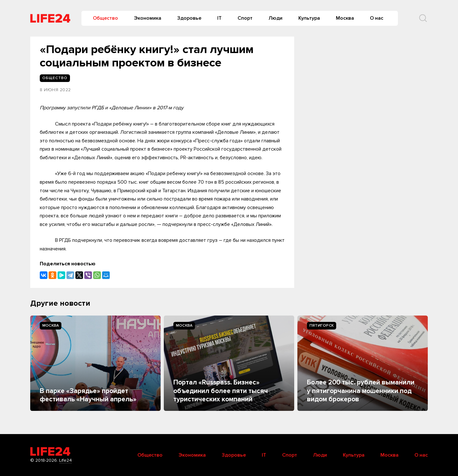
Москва (345, 18)
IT (219, 18)
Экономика (148, 18)
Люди (275, 18)
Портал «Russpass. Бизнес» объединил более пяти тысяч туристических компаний (221, 391)
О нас (377, 18)
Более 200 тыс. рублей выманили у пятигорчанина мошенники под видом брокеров (361, 391)
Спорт (245, 18)
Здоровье (189, 18)
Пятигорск (322, 326)
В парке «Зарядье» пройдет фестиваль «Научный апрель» (88, 395)
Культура (309, 18)
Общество (105, 18)
